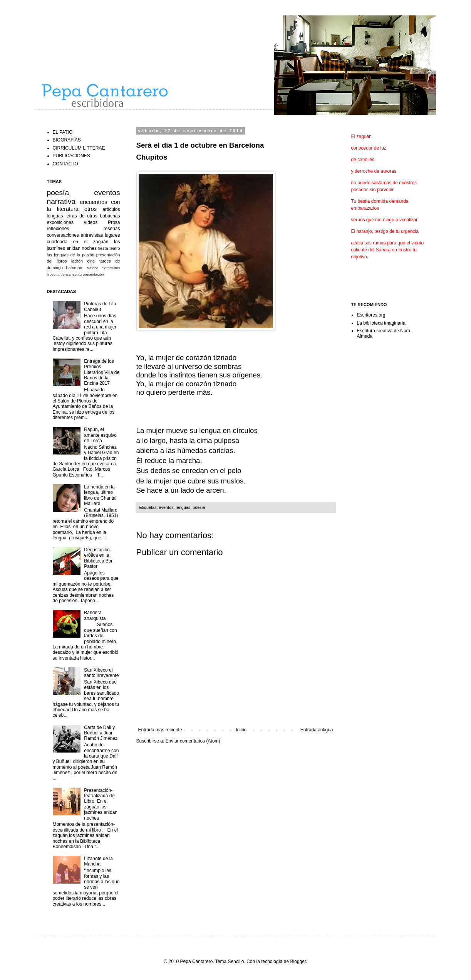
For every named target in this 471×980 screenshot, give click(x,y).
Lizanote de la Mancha (98, 861)
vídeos (91, 222)
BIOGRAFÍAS (67, 140)
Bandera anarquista (95, 615)
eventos (166, 507)
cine (91, 261)
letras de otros (81, 216)
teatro (115, 248)
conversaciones (63, 235)
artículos (111, 209)
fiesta (103, 248)
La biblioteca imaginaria (381, 323)
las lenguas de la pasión (71, 255)
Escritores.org (371, 315)
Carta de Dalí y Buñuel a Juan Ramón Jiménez (101, 733)
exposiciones (60, 222)
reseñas (112, 229)
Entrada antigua (317, 730)
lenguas (183, 507)
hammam (75, 268)
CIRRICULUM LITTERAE (79, 148)
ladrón (77, 261)
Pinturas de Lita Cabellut (100, 306)
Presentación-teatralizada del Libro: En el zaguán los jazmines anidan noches (101, 804)
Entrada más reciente (160, 730)
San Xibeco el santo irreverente (101, 673)
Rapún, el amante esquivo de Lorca (100, 435)
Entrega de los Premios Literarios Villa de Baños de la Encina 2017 (102, 372)
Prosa (114, 222)
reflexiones (58, 229)
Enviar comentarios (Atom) (193, 741)
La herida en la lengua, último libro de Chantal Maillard (100, 495)
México (92, 268)
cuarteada (57, 242)
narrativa (61, 201)
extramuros (111, 268)
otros (91, 209)
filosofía (53, 274)
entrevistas (92, 235)
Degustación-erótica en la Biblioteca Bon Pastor (99, 558)
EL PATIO (63, 132)
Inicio (241, 730)
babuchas (110, 216)
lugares (112, 235)
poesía (199, 507)
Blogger (298, 961)
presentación (93, 274)
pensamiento (71, 274)
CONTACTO (65, 164)
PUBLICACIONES (71, 156)
